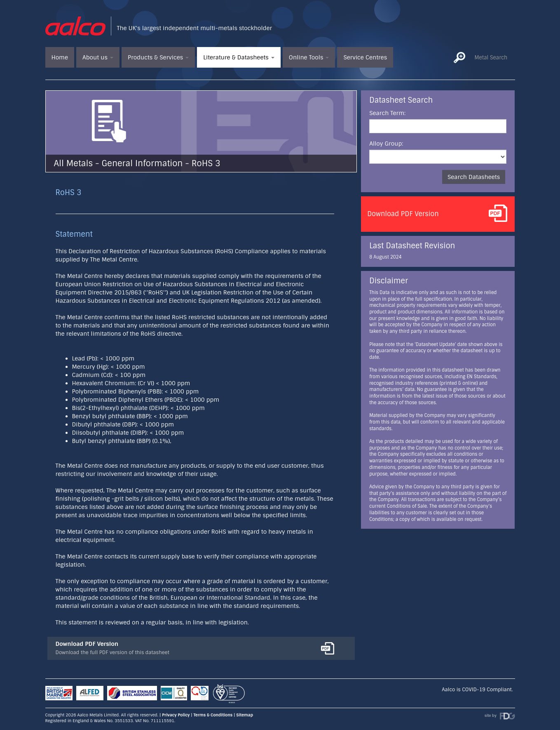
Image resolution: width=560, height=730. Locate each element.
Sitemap (245, 715)
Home (60, 57)
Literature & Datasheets (239, 57)
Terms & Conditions (213, 715)
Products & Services (158, 57)
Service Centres (365, 57)
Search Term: (387, 113)
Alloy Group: (386, 144)
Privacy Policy (176, 715)
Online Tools (309, 57)
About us (98, 57)
